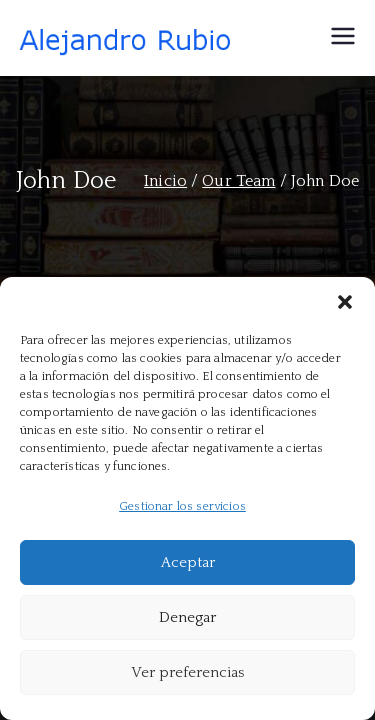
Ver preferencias (187, 672)
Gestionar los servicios (182, 506)
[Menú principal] (343, 38)
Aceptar (188, 562)
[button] (345, 302)
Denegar (187, 617)
